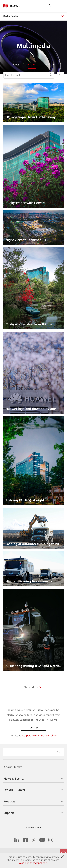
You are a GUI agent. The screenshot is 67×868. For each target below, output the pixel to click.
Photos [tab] (32, 64)
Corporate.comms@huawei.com (40, 736)
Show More (31, 687)
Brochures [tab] (50, 64)
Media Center (33, 16)
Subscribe (33, 728)
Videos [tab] (15, 64)
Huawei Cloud (34, 827)
